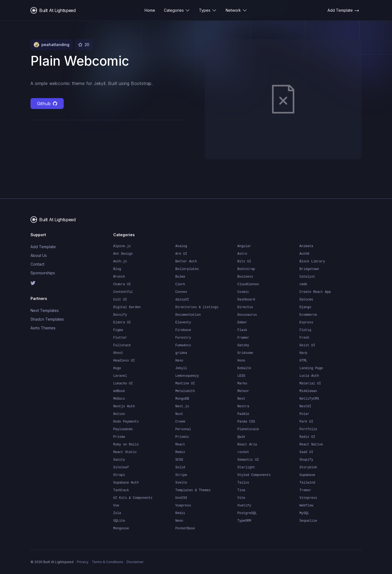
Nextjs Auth (124, 406)
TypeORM (244, 521)
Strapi (119, 475)
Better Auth (186, 262)
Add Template (43, 247)
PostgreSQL (247, 513)
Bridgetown (309, 269)
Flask (242, 330)
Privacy (83, 562)
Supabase (307, 475)
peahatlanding (55, 45)
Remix (180, 452)
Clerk (180, 284)
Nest (241, 399)
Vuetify (244, 506)
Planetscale (248, 429)
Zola (117, 513)
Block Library (312, 262)
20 (87, 45)
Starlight (246, 467)
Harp (303, 353)
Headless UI (124, 361)
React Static (125, 452)
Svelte (181, 483)
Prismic (182, 437)
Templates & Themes (193, 490)
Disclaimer (135, 562)
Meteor (243, 391)
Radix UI (307, 437)
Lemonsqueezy (187, 376)
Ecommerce (308, 315)
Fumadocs (183, 345)
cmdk (303, 284)
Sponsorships (43, 273)
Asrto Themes (43, 328)
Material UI (310, 384)
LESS (241, 376)
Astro (242, 254)
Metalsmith (185, 391)
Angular (244, 246)
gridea (181, 353)
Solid (180, 467)
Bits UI (244, 262)
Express (306, 323)
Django (305, 307)
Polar (304, 414)
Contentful (123, 292)
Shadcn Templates (47, 319)
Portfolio (308, 429)
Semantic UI (248, 460)
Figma (118, 330)
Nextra (243, 406)
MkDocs (119, 399)
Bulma (180, 277)
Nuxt (179, 414)
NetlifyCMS (309, 399)
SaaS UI (306, 452)
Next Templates (45, 310)
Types (208, 10)
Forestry (183, 338)
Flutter (120, 338)
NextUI (305, 406)
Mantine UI (185, 384)
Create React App (315, 292)
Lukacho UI (123, 384)
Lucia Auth (309, 376)
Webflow (306, 506)
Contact (37, 264)
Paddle (243, 414)
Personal (183, 429)
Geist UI (307, 345)
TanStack (121, 490)
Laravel (120, 376)
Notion (119, 414)
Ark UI (181, 254)
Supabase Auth (126, 483)
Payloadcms (123, 429)
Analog (181, 246)
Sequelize (308, 521)
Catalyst (307, 277)
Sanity (119, 460)
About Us (39, 255)
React (180, 445)
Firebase (183, 330)
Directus (245, 307)
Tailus (243, 483)
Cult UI (120, 300)
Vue (116, 506)
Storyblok (308, 467)
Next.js (182, 406)
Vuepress (183, 506)
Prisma (119, 437)
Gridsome (245, 353)
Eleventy (183, 323)
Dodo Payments (126, 422)
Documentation (188, 315)
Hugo (117, 368)
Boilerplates (187, 269)
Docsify (120, 315)
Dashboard (246, 300)
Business (245, 277)
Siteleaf (121, 467)
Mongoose (121, 529)
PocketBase (185, 529)
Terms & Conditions (108, 562)
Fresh (304, 338)
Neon (179, 521)
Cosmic (243, 292)
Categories (177, 10)
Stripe (181, 475)
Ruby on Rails (126, 445)
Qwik (241, 437)
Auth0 (304, 254)
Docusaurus (247, 315)
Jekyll (181, 368)
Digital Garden (127, 307)
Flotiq (305, 330)
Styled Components (254, 475)
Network (237, 10)
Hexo (179, 361)
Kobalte (244, 368)
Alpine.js (122, 246)
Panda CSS (246, 422)
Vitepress (308, 498)
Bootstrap (246, 269)
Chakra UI (122, 284)
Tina (241, 490)
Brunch (119, 277)
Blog (117, 269)
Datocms (306, 300)
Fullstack (122, 345)
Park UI (306, 422)
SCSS (179, 460)
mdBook (119, 391)
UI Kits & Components (133, 498)
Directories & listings (197, 307)
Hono (241, 361)
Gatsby (243, 345)
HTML (303, 361)
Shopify (306, 460)
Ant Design (123, 254)
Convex (181, 292)
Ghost (118, 353)
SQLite (119, 521)
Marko (242, 384)
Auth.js (120, 262)
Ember (242, 323)
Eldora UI (122, 323)
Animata (306, 246)
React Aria (247, 445)
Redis (180, 513)
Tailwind (307, 483)
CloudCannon (248, 284)
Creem (180, 422)
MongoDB (182, 399)
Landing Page (311, 368)
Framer (243, 338)
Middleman (308, 391)
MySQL (304, 513)
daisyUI (182, 300)
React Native (311, 445)
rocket (243, 452)
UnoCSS (181, 498)
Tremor (305, 490)
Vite (241, 498)
